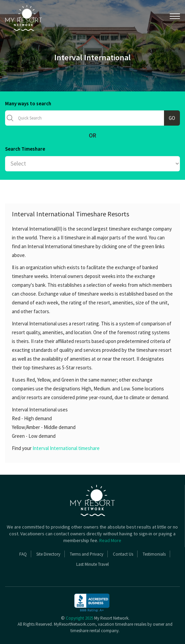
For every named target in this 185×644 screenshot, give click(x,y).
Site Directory (48, 554)
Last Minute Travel (92, 564)
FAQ (23, 554)
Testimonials (154, 554)
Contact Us (123, 554)
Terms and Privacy (87, 554)
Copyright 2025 (79, 618)
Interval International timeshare (66, 448)
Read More (110, 540)
